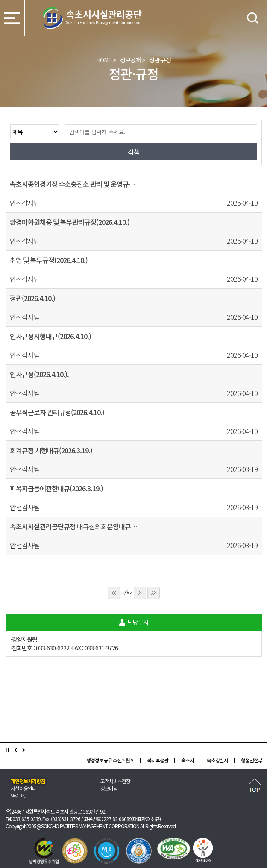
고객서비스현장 (115, 781)
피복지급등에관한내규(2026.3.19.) (56, 488)
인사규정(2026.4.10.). (39, 374)
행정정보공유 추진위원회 (110, 760)
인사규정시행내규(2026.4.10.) (50, 336)
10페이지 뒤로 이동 (154, 593)
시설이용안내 (23, 788)
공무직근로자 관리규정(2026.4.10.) (57, 412)
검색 (59, 124)
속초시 (188, 760)
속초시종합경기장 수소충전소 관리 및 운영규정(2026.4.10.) (74, 184)
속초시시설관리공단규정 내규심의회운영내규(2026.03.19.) (74, 526)
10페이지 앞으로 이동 (114, 593)
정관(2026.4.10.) (32, 298)
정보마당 (109, 788)
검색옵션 (10, 124)
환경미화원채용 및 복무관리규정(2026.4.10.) (70, 222)
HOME (104, 60)
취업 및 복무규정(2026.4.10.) (49, 260)
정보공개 (130, 60)
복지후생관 (158, 760)
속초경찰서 (217, 760)
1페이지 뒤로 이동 (140, 593)
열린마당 (19, 796)
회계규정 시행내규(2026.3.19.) (51, 450)
